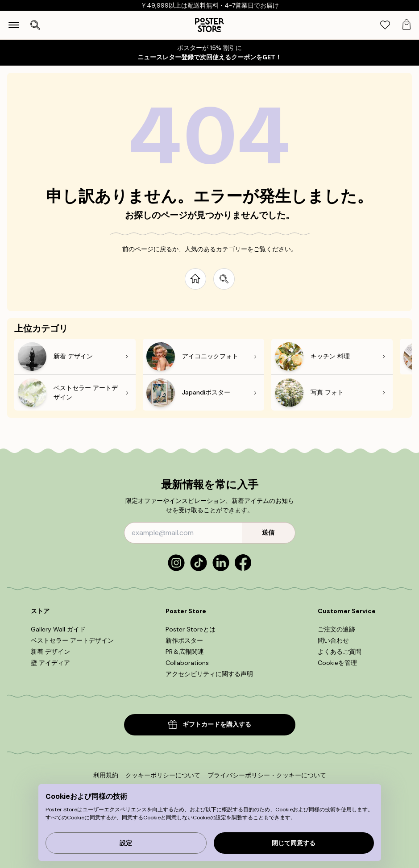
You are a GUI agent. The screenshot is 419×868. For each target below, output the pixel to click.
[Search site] (224, 279)
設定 (126, 843)
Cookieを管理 (337, 663)
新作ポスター (184, 640)
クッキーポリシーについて (163, 775)
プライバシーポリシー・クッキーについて (267, 775)
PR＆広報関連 (185, 652)
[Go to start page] (195, 279)
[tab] (385, 25)
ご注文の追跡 (336, 629)
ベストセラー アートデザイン (72, 640)
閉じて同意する (294, 843)
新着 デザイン (50, 652)
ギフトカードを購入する (210, 725)
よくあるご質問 (340, 652)
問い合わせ (333, 640)
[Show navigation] (14, 25)
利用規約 (106, 775)
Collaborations (187, 663)
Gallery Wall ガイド (58, 629)
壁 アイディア (50, 663)
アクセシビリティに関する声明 (209, 674)
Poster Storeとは (191, 629)
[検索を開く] (35, 25)
